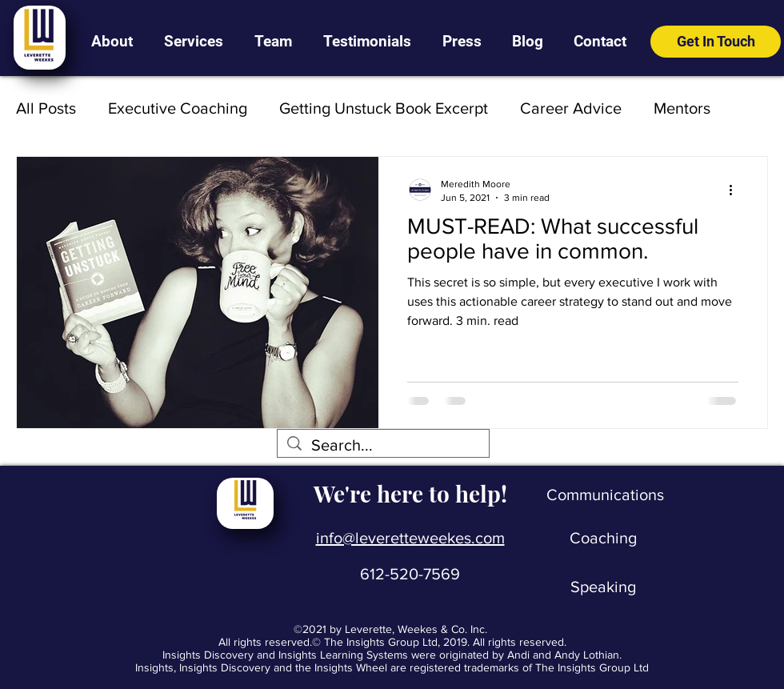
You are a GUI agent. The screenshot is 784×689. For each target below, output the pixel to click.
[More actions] (736, 190)
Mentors (682, 108)
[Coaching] (603, 538)
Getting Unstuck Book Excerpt (384, 108)
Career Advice (571, 108)
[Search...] (383, 445)
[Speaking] (603, 587)
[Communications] (605, 495)
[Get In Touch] (716, 42)
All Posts (46, 108)
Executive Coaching (178, 108)
